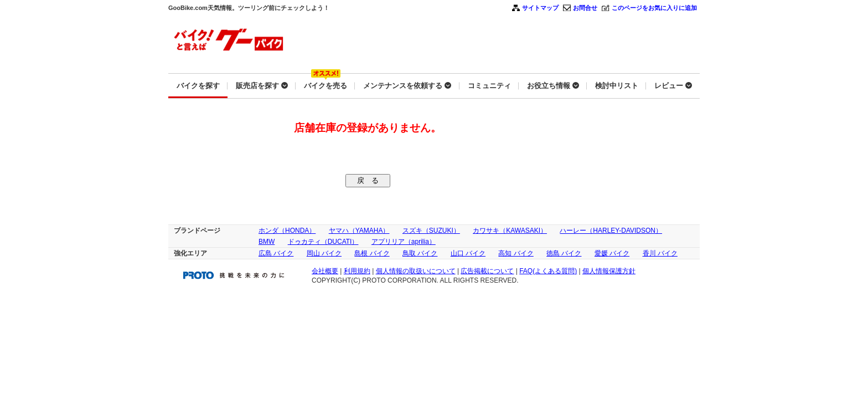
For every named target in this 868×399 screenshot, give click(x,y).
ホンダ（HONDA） (287, 231)
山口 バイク (468, 253)
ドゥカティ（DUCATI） (323, 242)
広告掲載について (487, 271)
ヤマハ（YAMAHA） (359, 231)
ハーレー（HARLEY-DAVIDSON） (611, 231)
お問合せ (585, 8)
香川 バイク (660, 253)
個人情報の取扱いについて (416, 271)
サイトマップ (540, 8)
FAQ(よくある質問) (548, 271)
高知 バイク (516, 253)
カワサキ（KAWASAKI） (510, 231)
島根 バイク (372, 253)
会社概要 (325, 271)
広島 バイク (276, 253)
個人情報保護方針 (609, 271)
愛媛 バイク (612, 253)
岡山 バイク (324, 253)
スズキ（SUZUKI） (431, 231)
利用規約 (357, 271)
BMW (267, 242)
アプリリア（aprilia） (404, 242)
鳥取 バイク (420, 253)
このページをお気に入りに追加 (654, 8)
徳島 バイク (564, 253)
